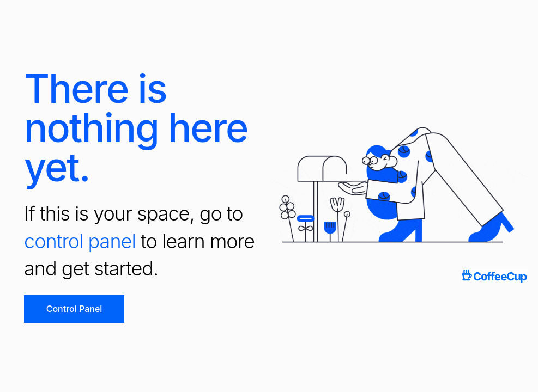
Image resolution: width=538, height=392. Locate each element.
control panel (80, 241)
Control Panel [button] (74, 309)
